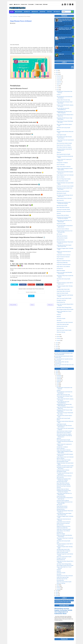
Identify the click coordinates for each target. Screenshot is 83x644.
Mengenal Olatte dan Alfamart (63, 215)
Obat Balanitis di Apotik (61, 193)
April (58, 335)
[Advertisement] (31, 33)
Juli (58, 86)
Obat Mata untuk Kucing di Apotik (63, 279)
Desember (59, 76)
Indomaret (59, 213)
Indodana (59, 95)
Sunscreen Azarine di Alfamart (63, 229)
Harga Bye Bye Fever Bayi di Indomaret (65, 322)
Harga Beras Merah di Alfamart (63, 191)
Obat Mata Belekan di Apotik (62, 181)
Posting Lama (50, 305)
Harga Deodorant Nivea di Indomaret (64, 198)
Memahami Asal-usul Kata (62, 326)
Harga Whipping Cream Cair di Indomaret (65, 175)
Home (12, 12)
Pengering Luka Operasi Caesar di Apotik (65, 186)
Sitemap (46, 4)
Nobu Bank (59, 320)
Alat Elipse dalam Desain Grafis (63, 289)
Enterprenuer (19, 12)
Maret (58, 337)
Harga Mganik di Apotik (61, 135)
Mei (58, 90)
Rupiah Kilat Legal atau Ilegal (63, 324)
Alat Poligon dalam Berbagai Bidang (64, 307)
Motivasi (49, 12)
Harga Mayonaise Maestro (62, 236)
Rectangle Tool (60, 269)
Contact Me (17, 4)
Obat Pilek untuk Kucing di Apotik (63, 128)
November (59, 78)
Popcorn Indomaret (61, 165)
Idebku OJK (61, 54)
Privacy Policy (24, 4)
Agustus (59, 84)
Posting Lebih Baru (13, 305)
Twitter (15, 284)
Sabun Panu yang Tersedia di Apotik (64, 298)
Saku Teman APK (60, 200)
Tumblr (41, 284)
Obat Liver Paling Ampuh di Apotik (64, 179)
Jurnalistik (27, 12)
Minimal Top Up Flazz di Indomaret (64, 211)
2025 (57, 72)
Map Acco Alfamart (61, 177)
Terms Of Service (39, 4)
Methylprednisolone (61, 240)
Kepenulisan (35, 12)
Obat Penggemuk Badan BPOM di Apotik (65, 309)
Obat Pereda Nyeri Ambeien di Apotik (64, 143)
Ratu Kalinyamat (60, 259)
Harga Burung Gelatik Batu (62, 263)
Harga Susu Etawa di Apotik (62, 293)
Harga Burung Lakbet (61, 224)
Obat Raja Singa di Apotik (62, 205)
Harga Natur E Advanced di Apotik (64, 265)
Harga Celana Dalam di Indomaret (64, 167)
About (11, 4)
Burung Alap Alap (60, 328)
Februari (59, 339)
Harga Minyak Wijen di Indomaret (63, 291)
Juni (58, 88)
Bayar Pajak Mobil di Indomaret (63, 207)
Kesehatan (42, 12)
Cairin (58, 281)
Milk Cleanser (59, 234)
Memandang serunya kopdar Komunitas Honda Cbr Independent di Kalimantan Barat (63, 611)
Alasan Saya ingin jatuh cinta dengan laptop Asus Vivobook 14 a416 (65, 20)
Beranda (32, 305)
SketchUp (59, 317)
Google (32, 284)
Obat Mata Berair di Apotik (62, 238)
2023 (57, 343)
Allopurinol (59, 152)
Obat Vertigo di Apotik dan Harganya (64, 147)
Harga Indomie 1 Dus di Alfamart (63, 267)
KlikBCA (58, 130)
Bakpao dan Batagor (61, 270)
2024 (57, 74)
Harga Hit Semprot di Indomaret (63, 257)
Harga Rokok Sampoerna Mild (65, 46)
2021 (57, 347)
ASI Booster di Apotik (61, 318)
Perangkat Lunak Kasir (61, 300)
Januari (58, 340)
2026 (57, 70)
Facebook (24, 284)
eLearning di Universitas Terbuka (63, 209)
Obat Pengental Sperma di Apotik (63, 154)
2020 (57, 349)
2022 (57, 345)
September (59, 82)
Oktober (59, 80)
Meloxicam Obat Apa (61, 332)
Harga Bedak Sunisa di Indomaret (64, 255)
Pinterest (49, 284)
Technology (57, 12)
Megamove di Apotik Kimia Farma (64, 261)
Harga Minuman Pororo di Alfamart (64, 145)
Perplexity (59, 315)
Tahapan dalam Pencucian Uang (63, 100)
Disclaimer (31, 4)
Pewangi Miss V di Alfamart (62, 163)
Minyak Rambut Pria (61, 302)
